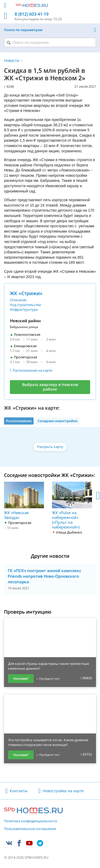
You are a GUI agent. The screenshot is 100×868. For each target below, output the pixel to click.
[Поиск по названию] (50, 42)
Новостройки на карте (63, 791)
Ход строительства (25, 305)
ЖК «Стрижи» (26, 293)
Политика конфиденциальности (31, 821)
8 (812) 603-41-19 (32, 14)
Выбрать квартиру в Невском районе (50, 387)
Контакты (19, 791)
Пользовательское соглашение (30, 829)
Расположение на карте (33, 370)
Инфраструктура (24, 309)
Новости (12, 60)
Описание (18, 300)
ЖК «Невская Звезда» (24, 501)
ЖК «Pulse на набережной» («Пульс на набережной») (72, 506)
